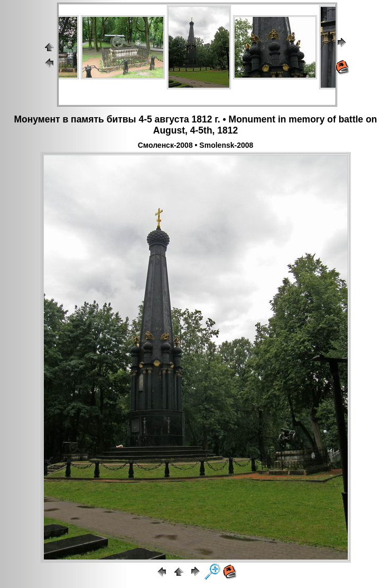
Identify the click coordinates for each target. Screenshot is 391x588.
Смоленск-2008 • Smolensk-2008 (196, 145)
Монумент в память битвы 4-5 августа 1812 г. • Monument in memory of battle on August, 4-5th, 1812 (195, 125)
